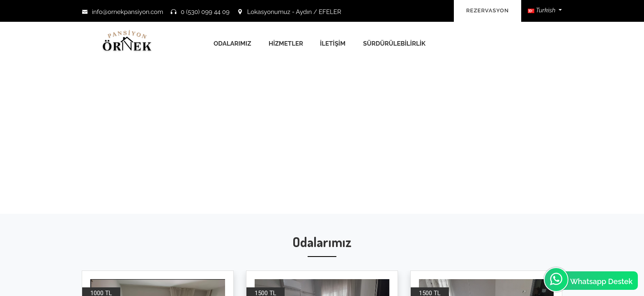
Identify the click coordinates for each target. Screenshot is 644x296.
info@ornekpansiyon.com (122, 12)
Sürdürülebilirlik (394, 44)
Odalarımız (232, 44)
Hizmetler (286, 44)
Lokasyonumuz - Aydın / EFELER (289, 12)
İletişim (333, 44)
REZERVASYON (488, 10)
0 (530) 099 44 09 (200, 12)
